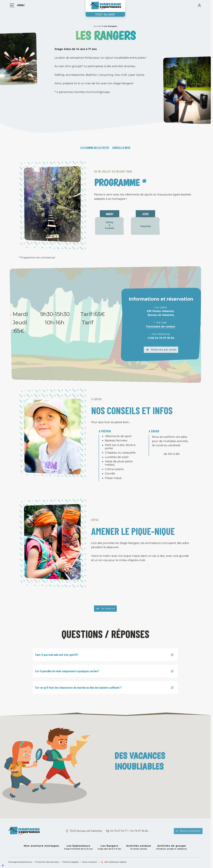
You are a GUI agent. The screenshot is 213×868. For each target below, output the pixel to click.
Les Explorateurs (78, 847)
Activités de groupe (172, 847)
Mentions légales (71, 862)
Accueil (97, 26)
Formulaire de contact (161, 327)
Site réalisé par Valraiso (114, 862)
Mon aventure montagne (41, 846)
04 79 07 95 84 (139, 831)
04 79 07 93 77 (119, 831)
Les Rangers (109, 847)
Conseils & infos (121, 148)
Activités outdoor (139, 847)
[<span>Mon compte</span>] (199, 5)
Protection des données (47, 862)
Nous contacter (190, 831)
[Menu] (17, 5)
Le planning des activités (95, 148)
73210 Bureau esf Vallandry (86, 831)
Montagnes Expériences (20, 862)
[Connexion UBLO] (3, 865)
